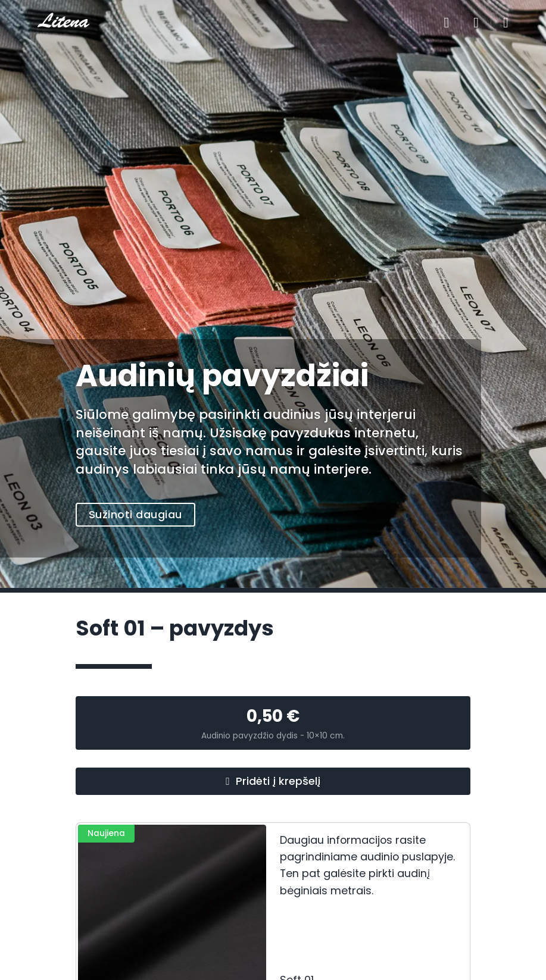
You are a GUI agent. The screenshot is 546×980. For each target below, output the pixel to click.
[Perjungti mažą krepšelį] (476, 23)
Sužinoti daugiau (135, 514)
